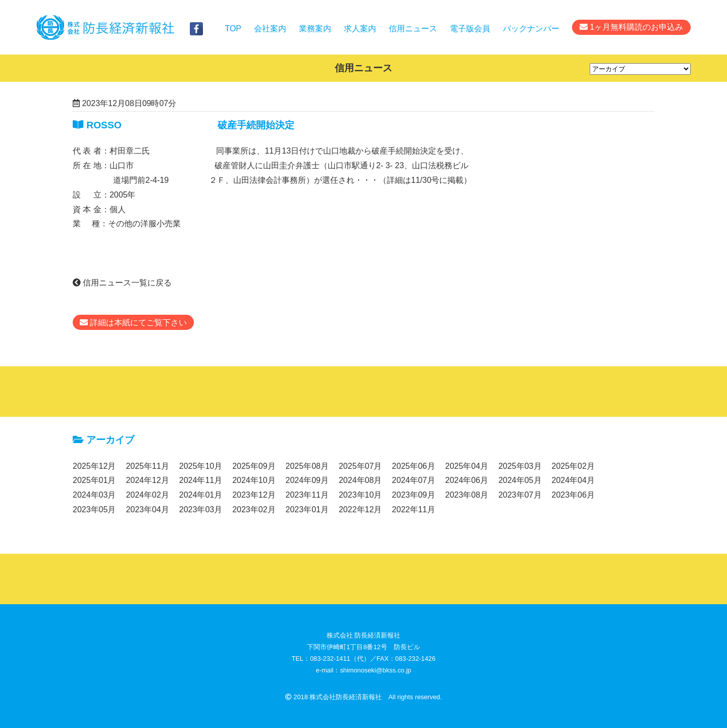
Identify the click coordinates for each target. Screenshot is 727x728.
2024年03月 (94, 495)
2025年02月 (573, 466)
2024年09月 (307, 480)
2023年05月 (94, 509)
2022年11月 (413, 509)
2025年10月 (201, 466)
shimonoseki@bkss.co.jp (375, 670)
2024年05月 (520, 480)
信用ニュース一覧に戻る (122, 283)
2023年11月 (307, 495)
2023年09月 (413, 495)
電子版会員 (470, 29)
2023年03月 (201, 509)
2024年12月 (147, 480)
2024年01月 (201, 495)
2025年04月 (467, 466)
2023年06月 (573, 495)
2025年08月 (307, 466)
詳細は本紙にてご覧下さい (133, 323)
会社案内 (270, 29)
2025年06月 (413, 466)
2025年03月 (520, 466)
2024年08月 (360, 480)
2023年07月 (520, 495)
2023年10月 (360, 495)
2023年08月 (467, 495)
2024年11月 (201, 480)
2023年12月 (254, 495)
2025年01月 (94, 480)
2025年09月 (254, 466)
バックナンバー (531, 29)
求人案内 (360, 29)
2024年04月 (573, 480)
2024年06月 (467, 480)
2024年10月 (254, 480)
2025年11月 (147, 466)
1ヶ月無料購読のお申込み (631, 27)
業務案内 (315, 29)
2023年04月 (147, 509)
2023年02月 (254, 509)
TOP (233, 29)
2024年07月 (413, 480)
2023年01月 (307, 509)
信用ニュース (413, 29)
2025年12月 (94, 466)
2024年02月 (147, 495)
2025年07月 (360, 466)
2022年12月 (360, 509)
